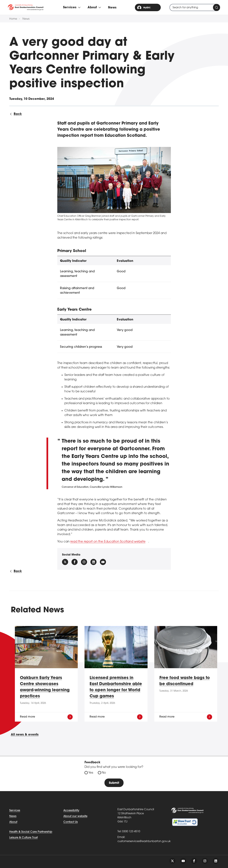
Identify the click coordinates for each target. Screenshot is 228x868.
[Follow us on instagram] (84, 562)
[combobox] (195, 7)
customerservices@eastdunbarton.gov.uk (144, 841)
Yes (91, 773)
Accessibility (71, 811)
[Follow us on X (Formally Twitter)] (65, 562)
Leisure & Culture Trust (23, 838)
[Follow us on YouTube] (103, 562)
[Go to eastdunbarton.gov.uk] (26, 7)
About (13, 822)
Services (15, 811)
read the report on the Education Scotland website (108, 542)
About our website (75, 816)
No (104, 773)
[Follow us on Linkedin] (93, 562)
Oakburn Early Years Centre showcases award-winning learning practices (45, 687)
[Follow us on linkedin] (216, 861)
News (112, 8)
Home (13, 19)
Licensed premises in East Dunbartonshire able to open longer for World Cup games (116, 687)
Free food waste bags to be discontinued (185, 681)
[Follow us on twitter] (172, 861)
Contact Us (71, 822)
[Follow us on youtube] (183, 861)
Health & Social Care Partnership (31, 832)
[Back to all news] (16, 114)
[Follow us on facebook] (75, 562)
